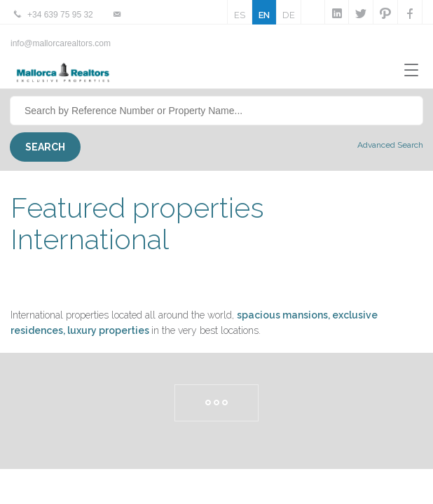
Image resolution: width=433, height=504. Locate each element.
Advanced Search (390, 145)
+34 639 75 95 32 (60, 15)
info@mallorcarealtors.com (61, 43)
